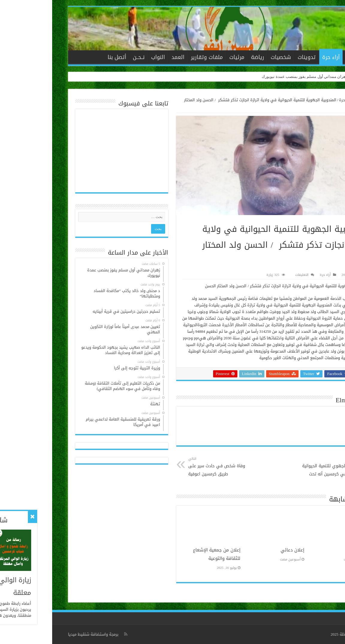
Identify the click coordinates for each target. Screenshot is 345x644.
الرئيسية (318, 57)
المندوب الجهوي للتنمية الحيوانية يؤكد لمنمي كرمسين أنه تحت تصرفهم (279, 471)
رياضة (205, 57)
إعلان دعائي (240, 550)
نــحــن (86, 57)
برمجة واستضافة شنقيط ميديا (41, 634)
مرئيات (185, 57)
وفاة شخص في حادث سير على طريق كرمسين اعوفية (167, 467)
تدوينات (254, 57)
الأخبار (300, 57)
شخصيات (229, 57)
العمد (126, 57)
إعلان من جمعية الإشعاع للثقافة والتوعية (165, 554)
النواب (106, 57)
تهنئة (310, 550)
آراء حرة (279, 57)
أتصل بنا (65, 57)
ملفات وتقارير (155, 57)
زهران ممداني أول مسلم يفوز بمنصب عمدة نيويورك (252, 77)
